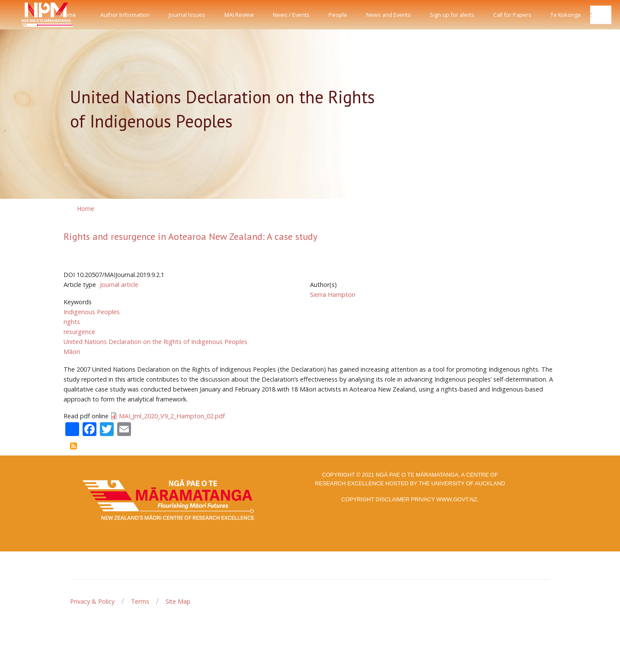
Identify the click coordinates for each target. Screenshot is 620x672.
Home (68, 15)
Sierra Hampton (333, 295)
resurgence (79, 332)
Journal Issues (187, 15)
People (338, 15)
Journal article (119, 285)
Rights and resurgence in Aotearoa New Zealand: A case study (190, 236)
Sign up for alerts (452, 15)
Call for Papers (512, 15)
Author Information (125, 15)
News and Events (388, 15)
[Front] (26, 15)
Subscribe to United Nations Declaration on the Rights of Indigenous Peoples (74, 446)
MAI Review (239, 15)
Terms (140, 601)
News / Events (291, 15)
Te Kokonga (566, 15)
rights (72, 322)
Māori (72, 352)
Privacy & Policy (92, 601)
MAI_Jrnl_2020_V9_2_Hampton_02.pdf (172, 416)
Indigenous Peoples (92, 312)
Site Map (178, 601)
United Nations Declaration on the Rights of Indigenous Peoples (155, 342)
